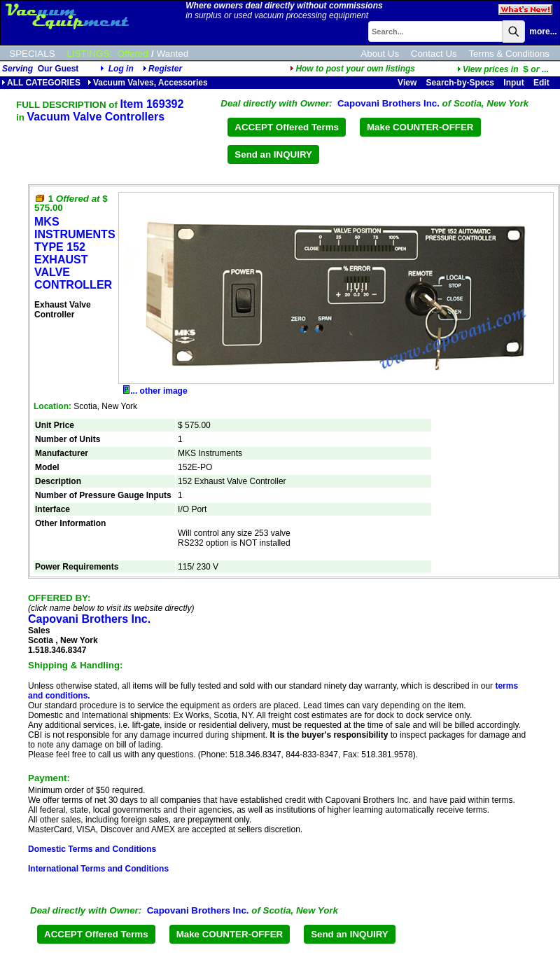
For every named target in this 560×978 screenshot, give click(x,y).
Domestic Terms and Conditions (92, 849)
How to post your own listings (352, 69)
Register (165, 69)
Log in (121, 69)
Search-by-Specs (460, 83)
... (503, 69)
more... (543, 32)
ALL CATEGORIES (41, 83)
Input (513, 83)
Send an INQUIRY (273, 154)
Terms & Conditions (509, 54)
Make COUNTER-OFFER (420, 127)
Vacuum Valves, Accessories (148, 83)
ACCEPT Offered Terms (287, 127)
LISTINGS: (90, 54)
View (407, 83)
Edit (542, 83)
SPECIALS (32, 54)
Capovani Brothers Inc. (388, 103)
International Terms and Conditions (98, 869)
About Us (380, 54)
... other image (155, 391)
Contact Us (434, 54)
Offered (133, 54)
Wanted (173, 54)
